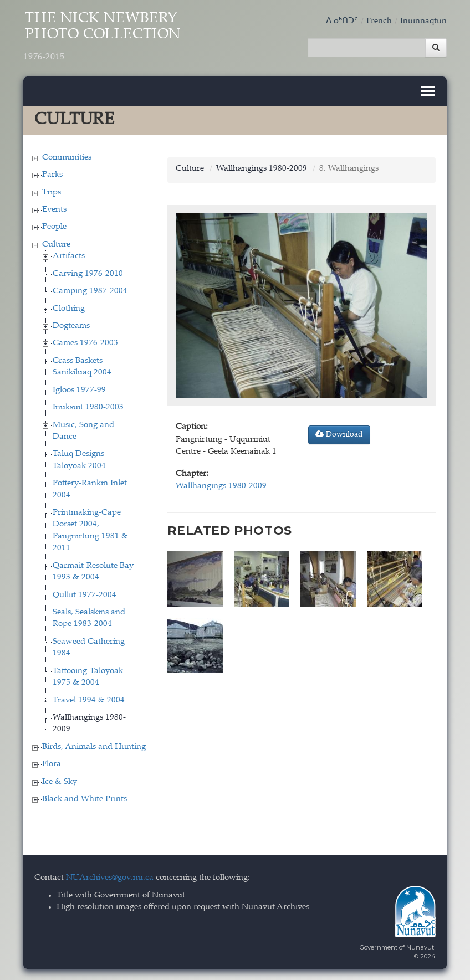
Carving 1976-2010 (88, 274)
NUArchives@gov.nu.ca (110, 878)
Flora (52, 764)
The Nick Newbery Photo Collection (102, 37)
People (54, 227)
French (379, 21)
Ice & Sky (60, 782)
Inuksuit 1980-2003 (88, 407)
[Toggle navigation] (428, 91)
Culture (56, 245)
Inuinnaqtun (423, 21)
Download (339, 434)
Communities (67, 158)
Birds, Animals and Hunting (94, 747)
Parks (52, 175)
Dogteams (71, 326)
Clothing (69, 309)
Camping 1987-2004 (90, 291)
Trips (52, 193)
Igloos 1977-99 (79, 390)
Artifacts (69, 256)
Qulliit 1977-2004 (85, 595)
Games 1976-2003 (85, 343)
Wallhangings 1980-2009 (262, 169)
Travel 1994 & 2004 (89, 701)
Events (54, 210)
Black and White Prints (85, 799)
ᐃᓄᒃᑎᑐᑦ (342, 21)
